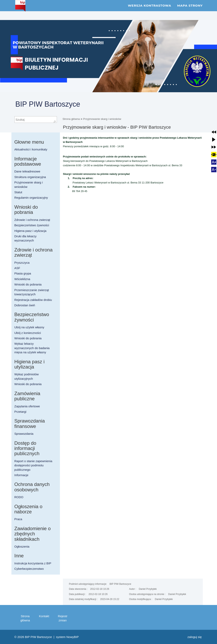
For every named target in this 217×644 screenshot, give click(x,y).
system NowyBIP (67, 637)
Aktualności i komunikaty (31, 149)
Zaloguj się (195, 637)
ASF (17, 268)
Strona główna (71, 119)
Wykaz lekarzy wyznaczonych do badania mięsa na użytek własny (32, 348)
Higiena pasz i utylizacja (30, 231)
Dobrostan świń (25, 305)
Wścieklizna (22, 279)
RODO (19, 497)
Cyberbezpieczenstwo (29, 569)
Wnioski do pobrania (28, 284)
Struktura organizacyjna (30, 177)
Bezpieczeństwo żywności (32, 225)
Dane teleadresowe (27, 171)
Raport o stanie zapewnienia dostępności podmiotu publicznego (33, 465)
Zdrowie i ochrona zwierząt (32, 220)
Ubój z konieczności (28, 333)
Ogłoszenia (22, 546)
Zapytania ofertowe (27, 406)
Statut (18, 192)
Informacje (21, 475)
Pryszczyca (22, 263)
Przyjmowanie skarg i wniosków (102, 119)
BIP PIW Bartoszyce (48, 104)
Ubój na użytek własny (29, 327)
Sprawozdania (24, 434)
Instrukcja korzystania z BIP (33, 563)
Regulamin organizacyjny (31, 198)
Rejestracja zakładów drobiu (33, 300)
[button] (214, 132)
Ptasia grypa (23, 273)
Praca (18, 519)
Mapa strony (190, 10)
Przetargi (20, 412)
